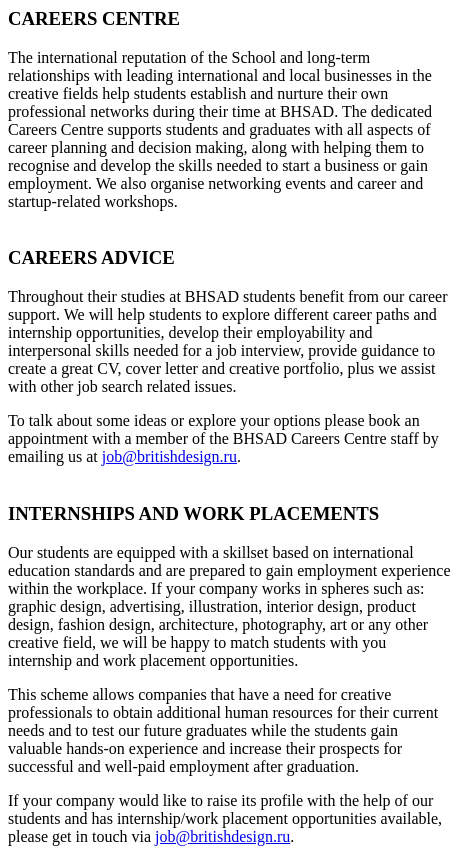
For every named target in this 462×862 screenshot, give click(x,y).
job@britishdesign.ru (169, 456)
